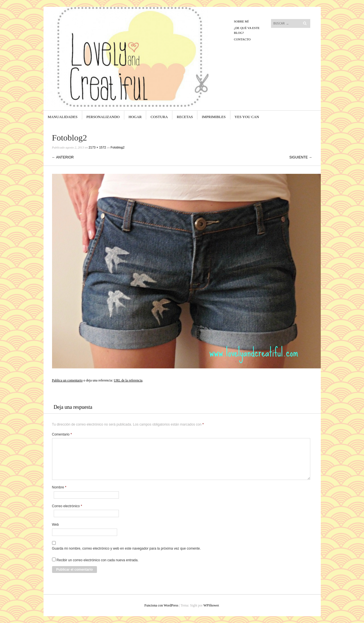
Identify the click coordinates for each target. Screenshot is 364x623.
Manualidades (63, 117)
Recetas (185, 117)
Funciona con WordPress (161, 605)
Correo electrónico (67, 506)
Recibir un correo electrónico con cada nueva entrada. (98, 560)
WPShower (211, 605)
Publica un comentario (67, 380)
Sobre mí (241, 21)
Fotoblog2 (118, 147)
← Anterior (63, 157)
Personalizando (103, 117)
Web (55, 525)
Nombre (59, 487)
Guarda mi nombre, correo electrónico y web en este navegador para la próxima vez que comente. (127, 548)
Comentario (62, 434)
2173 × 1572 (97, 147)
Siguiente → (301, 157)
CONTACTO (242, 39)
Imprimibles (214, 117)
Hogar (135, 117)
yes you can (247, 117)
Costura (159, 117)
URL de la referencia (128, 380)
